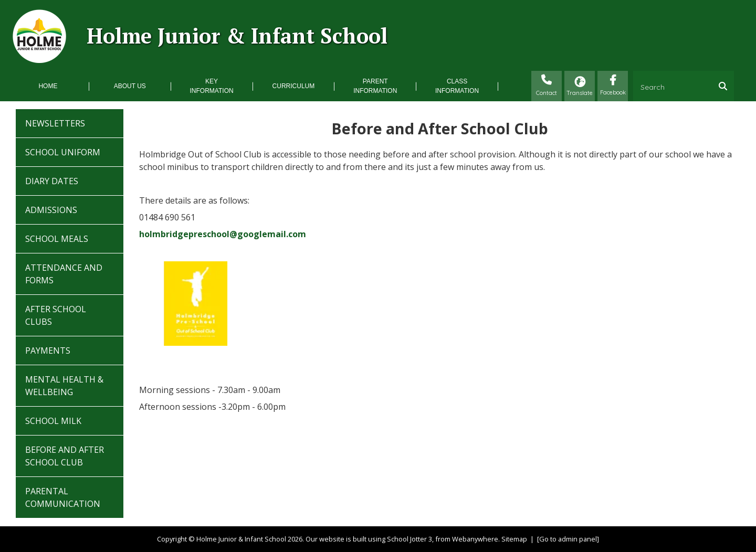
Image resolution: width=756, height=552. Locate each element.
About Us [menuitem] (130, 86)
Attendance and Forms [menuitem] (64, 274)
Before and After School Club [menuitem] (65, 456)
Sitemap (514, 539)
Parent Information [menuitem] (375, 86)
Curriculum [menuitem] (294, 86)
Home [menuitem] (48, 86)
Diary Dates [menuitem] (52, 181)
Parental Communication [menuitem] (63, 497)
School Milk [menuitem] (53, 421)
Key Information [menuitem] (212, 86)
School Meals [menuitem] (57, 239)
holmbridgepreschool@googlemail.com (223, 234)
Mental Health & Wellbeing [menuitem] (64, 386)
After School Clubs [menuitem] (56, 315)
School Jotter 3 (409, 539)
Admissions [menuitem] (51, 210)
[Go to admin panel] (568, 539)
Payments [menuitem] (48, 351)
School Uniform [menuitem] (63, 152)
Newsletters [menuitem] (55, 123)
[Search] (726, 86)
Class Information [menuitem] (457, 86)
